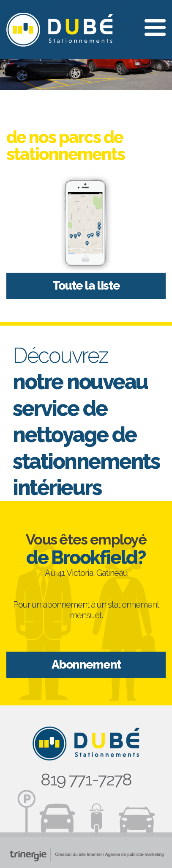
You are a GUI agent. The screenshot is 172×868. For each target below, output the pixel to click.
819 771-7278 (86, 779)
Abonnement (86, 665)
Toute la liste (86, 286)
